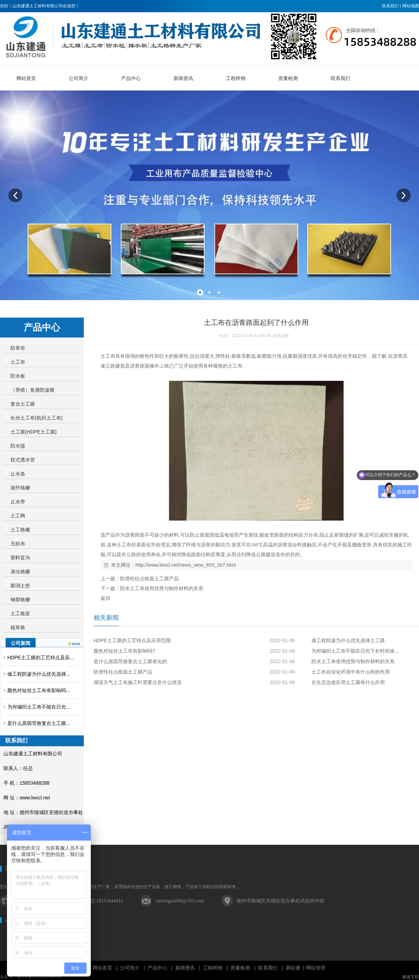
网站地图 (411, 6)
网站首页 (102, 968)
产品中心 (157, 968)
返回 (105, 598)
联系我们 (390, 6)
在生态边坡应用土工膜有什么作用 (348, 682)
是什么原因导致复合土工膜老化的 (130, 661)
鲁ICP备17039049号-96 (39, 977)
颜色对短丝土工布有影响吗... (39, 690)
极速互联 (411, 977)
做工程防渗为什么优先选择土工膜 (348, 640)
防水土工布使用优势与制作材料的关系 (162, 588)
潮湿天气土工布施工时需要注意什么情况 (138, 682)
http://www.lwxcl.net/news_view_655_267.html (186, 565)
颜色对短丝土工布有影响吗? (124, 651)
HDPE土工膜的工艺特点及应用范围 (132, 640)
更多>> (74, 644)
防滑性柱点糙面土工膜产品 (149, 579)
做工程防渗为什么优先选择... (39, 674)
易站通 (296, 968)
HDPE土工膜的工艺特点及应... (41, 658)
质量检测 (240, 968)
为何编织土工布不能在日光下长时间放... (355, 651)
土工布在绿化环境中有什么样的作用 (351, 672)
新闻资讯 (185, 968)
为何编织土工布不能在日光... (39, 707)
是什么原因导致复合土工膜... (39, 723)
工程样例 (213, 968)
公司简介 (130, 968)
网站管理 (316, 968)
